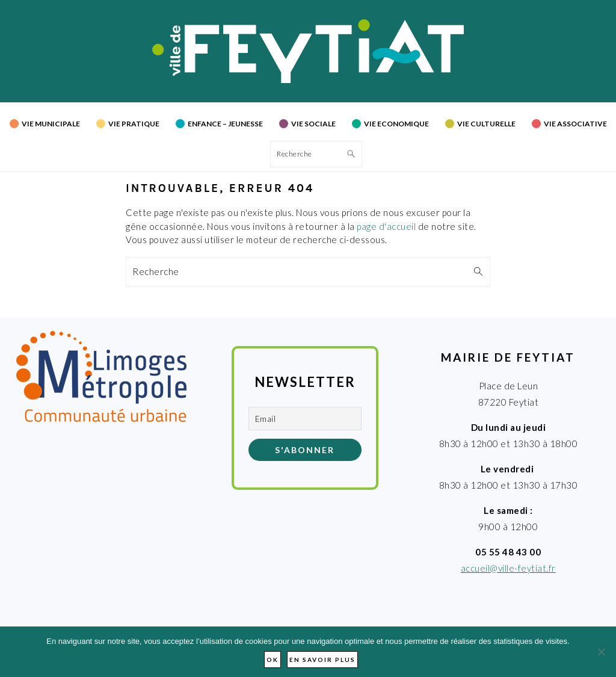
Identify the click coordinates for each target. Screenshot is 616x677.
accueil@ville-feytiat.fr (508, 568)
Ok (273, 660)
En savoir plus (322, 660)
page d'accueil (386, 226)
